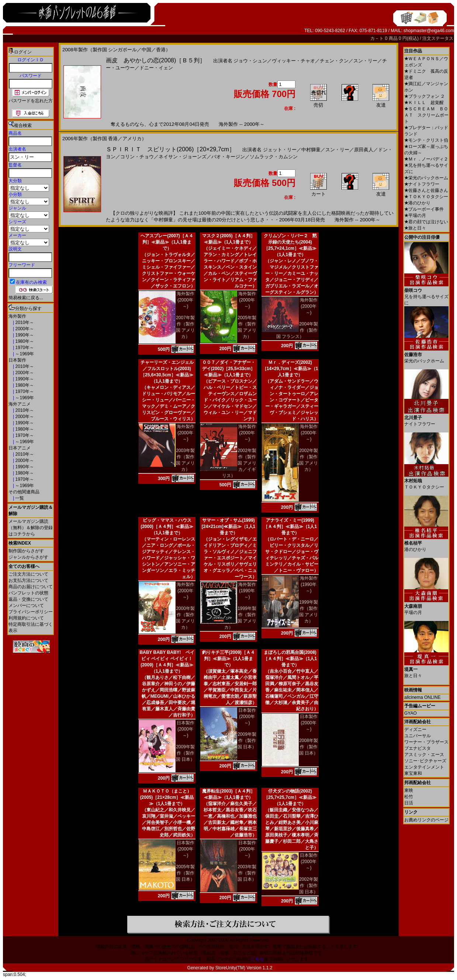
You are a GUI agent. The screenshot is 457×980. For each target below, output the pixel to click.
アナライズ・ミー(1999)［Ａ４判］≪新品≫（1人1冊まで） (290, 527)
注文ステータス (438, 38)
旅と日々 (415, 228)
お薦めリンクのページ (426, 820)
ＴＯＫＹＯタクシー (426, 197)
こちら (257, 959)
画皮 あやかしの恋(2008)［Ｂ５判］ (156, 60)
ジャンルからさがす (28, 557)
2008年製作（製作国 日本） (309, 747)
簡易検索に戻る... (26, 298)
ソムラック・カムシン (274, 157)
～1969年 (24, 354)
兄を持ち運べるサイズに (426, 294)
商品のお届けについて (31, 587)
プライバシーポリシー (31, 612)
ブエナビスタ (418, 748)
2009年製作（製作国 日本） (185, 753)
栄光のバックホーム (426, 178)
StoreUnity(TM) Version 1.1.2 (244, 968)
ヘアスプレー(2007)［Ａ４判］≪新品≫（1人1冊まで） (167, 242)
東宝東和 (413, 773)
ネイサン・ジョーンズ (183, 157)
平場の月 (415, 215)
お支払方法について (28, 580)
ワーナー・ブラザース (426, 742)
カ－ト (378, 38)
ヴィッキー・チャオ (293, 61)
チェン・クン (334, 61)
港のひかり (417, 203)
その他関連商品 (24, 492)
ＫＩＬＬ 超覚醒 (424, 103)
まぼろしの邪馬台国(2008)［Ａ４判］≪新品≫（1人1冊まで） (290, 659)
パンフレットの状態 (28, 593)
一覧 (19, 498)
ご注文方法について (28, 574)
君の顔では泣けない (426, 222)
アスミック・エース (424, 755)
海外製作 (17, 316)
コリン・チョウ (137, 157)
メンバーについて (26, 605)
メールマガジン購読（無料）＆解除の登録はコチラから (31, 528)
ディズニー (415, 729)
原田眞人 (364, 150)
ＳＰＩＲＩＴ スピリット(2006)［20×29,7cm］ (170, 149)
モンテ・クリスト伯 (426, 140)
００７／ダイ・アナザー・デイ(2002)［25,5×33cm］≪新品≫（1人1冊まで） (229, 369)
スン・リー (365, 61)
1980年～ (24, 341)
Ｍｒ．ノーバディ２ (426, 159)
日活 (409, 803)
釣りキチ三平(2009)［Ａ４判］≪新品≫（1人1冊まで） (228, 659)
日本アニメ (20, 448)
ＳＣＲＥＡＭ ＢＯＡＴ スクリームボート (426, 115)
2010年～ (24, 322)
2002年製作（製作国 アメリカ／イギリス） (239, 463)
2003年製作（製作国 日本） (247, 873)
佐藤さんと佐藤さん (426, 190)
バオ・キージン (228, 157)
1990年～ (24, 335)
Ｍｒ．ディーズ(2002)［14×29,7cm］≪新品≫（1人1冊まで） (290, 369)
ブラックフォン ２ (425, 96)
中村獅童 (311, 150)
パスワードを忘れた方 (31, 101)
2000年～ (24, 329)
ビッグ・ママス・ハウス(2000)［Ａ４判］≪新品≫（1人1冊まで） (167, 527)
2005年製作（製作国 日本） (185, 873)
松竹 (409, 797)
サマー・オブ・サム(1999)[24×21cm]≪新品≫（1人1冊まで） (228, 527)
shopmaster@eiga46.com (429, 31)
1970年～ (24, 348)
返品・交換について (28, 599)
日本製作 (17, 360)
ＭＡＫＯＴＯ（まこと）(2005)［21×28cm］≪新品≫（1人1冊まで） (167, 797)
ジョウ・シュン (250, 61)
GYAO (411, 713)
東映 (409, 790)
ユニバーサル (418, 736)
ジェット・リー (280, 150)
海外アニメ (20, 404)
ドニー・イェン (156, 68)
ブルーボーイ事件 (424, 209)
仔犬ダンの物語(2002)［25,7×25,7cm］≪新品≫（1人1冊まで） (290, 797)
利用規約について (26, 618)
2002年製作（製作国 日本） (309, 886)
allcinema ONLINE (423, 697)
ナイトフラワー (422, 184)
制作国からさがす (26, 551)
